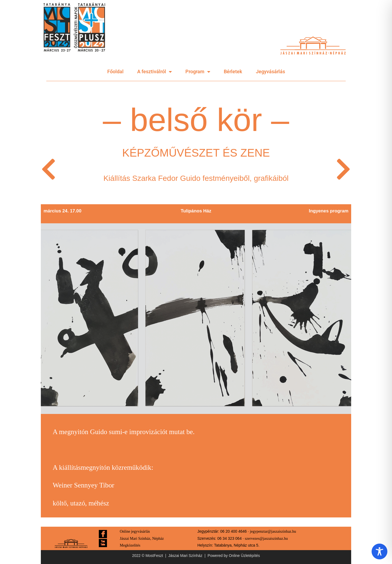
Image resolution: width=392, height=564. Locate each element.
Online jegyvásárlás (135, 531)
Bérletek (233, 71)
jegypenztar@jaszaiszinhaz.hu (273, 531)
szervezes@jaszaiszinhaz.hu (266, 539)
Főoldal (115, 71)
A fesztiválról (154, 72)
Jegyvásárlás (270, 71)
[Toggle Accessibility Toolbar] (379, 551)
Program (198, 72)
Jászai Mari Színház (185, 556)
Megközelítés (130, 545)
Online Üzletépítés (244, 556)
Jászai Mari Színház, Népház (142, 539)
